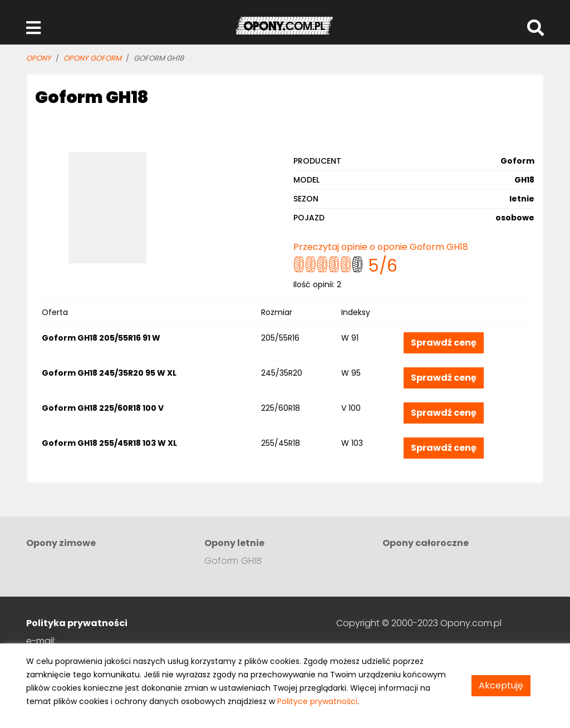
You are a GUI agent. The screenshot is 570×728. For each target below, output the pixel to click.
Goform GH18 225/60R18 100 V (103, 408)
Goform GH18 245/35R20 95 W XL (109, 373)
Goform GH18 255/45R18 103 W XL (109, 443)
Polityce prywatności (317, 701)
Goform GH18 (233, 561)
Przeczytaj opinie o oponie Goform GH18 (381, 247)
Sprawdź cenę (444, 343)
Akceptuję (501, 685)
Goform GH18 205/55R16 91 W (101, 338)
